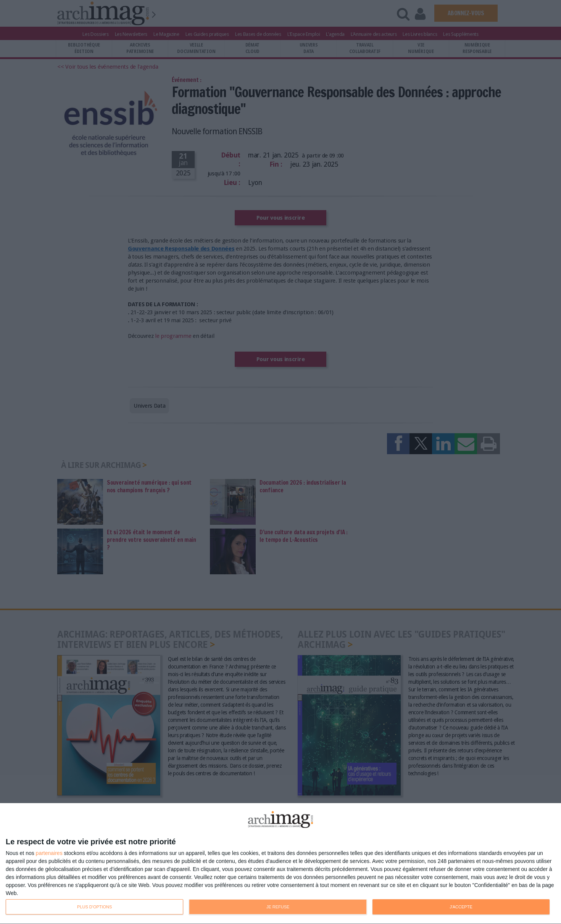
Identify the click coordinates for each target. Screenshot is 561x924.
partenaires (49, 853)
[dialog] (280, 864)
